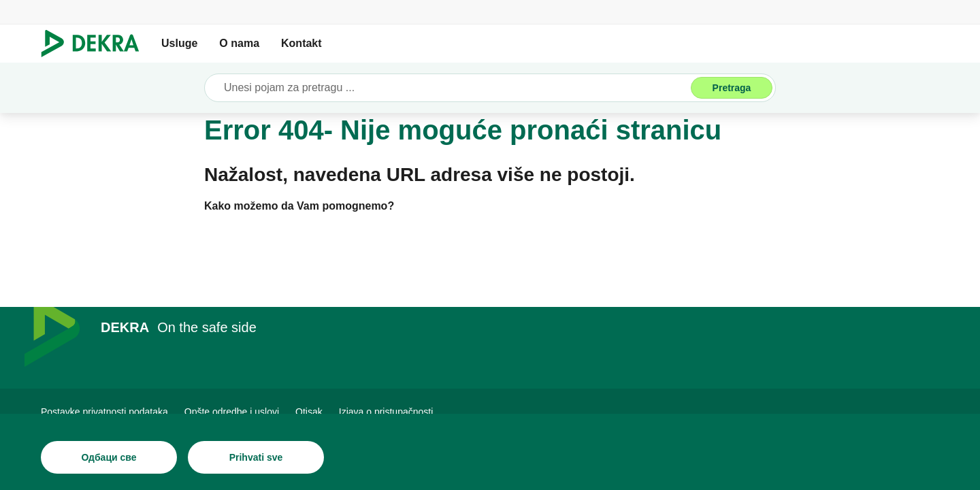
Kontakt (301, 43)
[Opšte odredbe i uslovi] (232, 412)
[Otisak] (309, 412)
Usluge (179, 43)
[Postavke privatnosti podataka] (104, 412)
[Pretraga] (732, 88)
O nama (239, 43)
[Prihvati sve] (256, 457)
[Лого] (96, 44)
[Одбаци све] (109, 457)
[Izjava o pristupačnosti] (386, 412)
